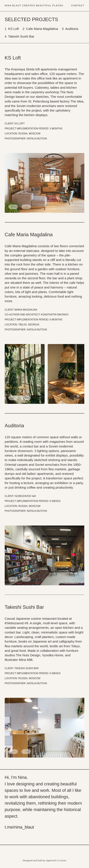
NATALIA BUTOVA (37, 139)
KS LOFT (20, 124)
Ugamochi (51, 860)
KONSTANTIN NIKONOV (55, 315)
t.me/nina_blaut (19, 827)
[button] (13, 207)
